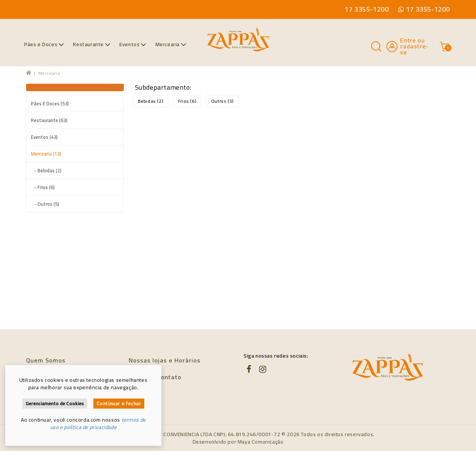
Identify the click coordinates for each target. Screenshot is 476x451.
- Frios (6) (43, 187)
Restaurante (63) (49, 120)
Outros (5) (223, 101)
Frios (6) (187, 101)
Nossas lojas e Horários (165, 360)
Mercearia (171, 44)
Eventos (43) (44, 137)
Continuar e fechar (119, 404)
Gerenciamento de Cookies (55, 404)
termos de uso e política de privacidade (98, 423)
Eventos (133, 44)
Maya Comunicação (261, 442)
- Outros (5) (45, 204)
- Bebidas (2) (46, 170)
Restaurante (92, 44)
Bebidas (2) (151, 101)
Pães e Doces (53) (50, 103)
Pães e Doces (44, 44)
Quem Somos (46, 360)
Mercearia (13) (46, 154)
